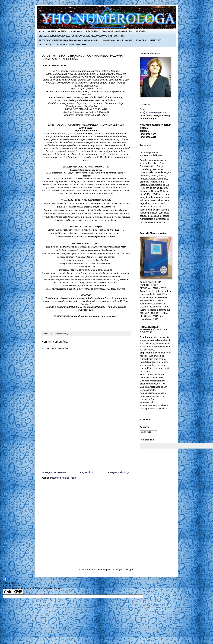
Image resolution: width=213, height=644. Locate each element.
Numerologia (76, 31)
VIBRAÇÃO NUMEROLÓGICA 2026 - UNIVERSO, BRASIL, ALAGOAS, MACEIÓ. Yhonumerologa (82, 36)
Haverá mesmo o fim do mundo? (117, 40)
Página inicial (87, 472)
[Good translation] (8, 592)
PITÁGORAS (92, 31)
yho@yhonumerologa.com (153, 112)
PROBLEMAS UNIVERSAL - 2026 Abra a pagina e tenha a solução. (69, 40)
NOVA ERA (141, 40)
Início (41, 31)
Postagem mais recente (54, 472)
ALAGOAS (141, 31)
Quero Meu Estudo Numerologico (117, 31)
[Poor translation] (18, 592)
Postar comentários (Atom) (63, 478)
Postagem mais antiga (119, 472)
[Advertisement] (86, 444)
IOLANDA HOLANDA (57, 31)
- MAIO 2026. (156, 40)
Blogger (129, 570)
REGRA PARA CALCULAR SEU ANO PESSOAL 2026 (62, 45)
